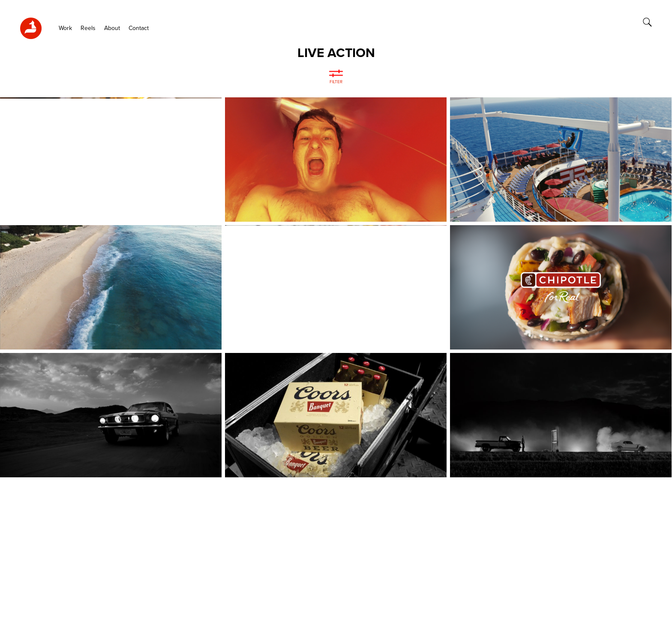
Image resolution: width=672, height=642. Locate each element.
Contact (139, 28)
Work (65, 28)
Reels (88, 28)
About (112, 28)
